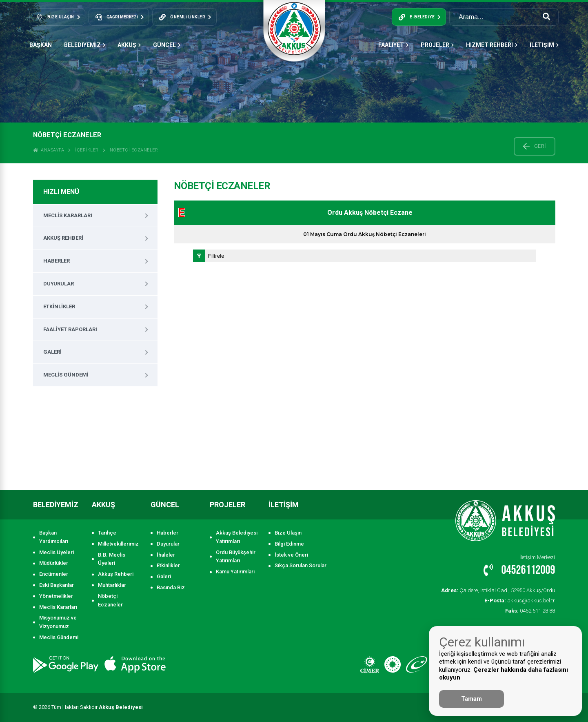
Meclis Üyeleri (57, 552)
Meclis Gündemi (66, 375)
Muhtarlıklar (112, 585)
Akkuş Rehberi (63, 238)
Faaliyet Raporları (70, 329)
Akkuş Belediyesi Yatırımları (237, 537)
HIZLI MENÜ (61, 192)
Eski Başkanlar (57, 585)
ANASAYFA (49, 150)
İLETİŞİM (544, 45)
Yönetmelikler (56, 596)
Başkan (41, 45)
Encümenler (54, 574)
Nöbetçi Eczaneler (134, 150)
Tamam (472, 699)
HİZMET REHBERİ (492, 45)
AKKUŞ (129, 45)
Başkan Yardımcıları (54, 537)
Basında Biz (171, 587)
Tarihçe (107, 533)
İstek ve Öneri (291, 555)
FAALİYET (393, 45)
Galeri (52, 352)
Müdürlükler (54, 563)
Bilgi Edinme (289, 544)
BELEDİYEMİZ (85, 45)
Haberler (57, 261)
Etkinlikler (59, 306)
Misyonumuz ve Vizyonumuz (58, 622)
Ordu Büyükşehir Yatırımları (236, 557)
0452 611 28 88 (530, 611)
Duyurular (59, 284)
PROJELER (437, 45)
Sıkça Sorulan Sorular (301, 565)
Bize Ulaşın (288, 533)
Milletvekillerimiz (118, 544)
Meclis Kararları (68, 215)
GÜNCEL (167, 45)
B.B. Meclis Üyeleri (112, 559)
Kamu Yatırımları (235, 572)
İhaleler (166, 555)
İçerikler (87, 150)
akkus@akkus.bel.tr (520, 601)
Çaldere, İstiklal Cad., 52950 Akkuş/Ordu (499, 590)
